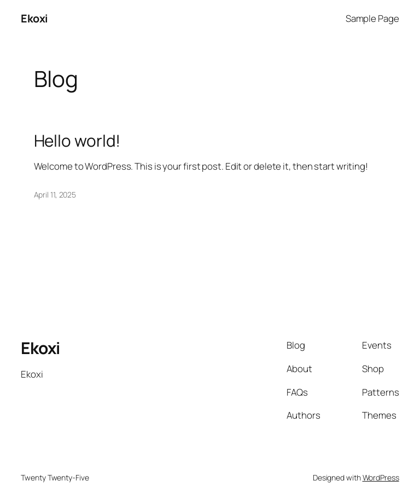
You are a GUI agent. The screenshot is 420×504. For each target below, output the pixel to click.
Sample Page (372, 18)
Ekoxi (34, 18)
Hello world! (77, 140)
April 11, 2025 (55, 195)
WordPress (381, 477)
